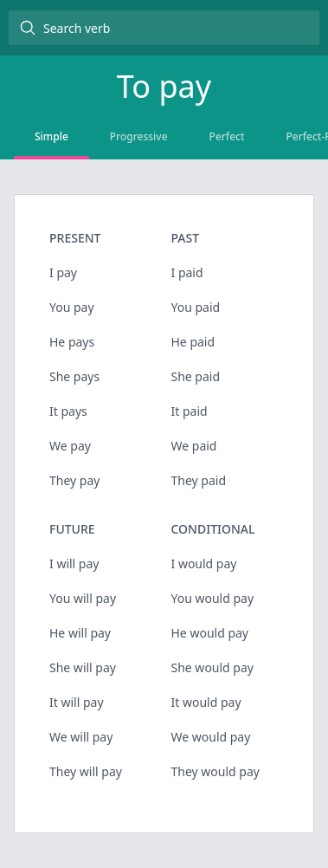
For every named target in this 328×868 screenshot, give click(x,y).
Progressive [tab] (139, 136)
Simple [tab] (51, 136)
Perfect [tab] (227, 136)
